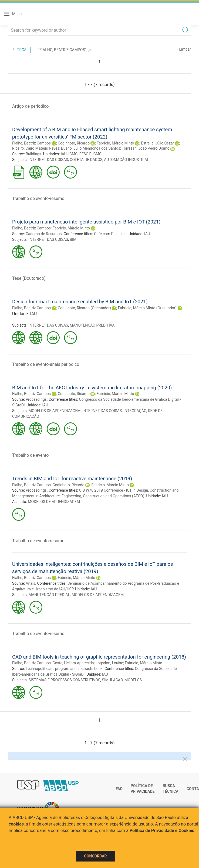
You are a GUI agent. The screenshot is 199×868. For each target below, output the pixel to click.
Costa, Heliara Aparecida (73, 663)
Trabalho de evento (30, 455)
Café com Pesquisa (110, 234)
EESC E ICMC (91, 154)
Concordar (96, 856)
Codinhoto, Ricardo (74, 143)
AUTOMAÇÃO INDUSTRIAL (127, 160)
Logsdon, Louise (109, 663)
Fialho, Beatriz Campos (31, 143)
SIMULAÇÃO (112, 680)
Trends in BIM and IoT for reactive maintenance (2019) (72, 479)
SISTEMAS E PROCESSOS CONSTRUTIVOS (65, 680)
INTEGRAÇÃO (135, 411)
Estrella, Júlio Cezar (157, 143)
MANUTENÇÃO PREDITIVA (92, 325)
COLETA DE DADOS (86, 160)
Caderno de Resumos (44, 234)
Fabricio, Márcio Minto (115, 143)
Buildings (33, 154)
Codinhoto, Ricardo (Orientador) (84, 308)
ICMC (73, 154)
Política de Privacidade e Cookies (162, 831)
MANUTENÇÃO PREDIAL (49, 595)
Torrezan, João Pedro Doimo (146, 148)
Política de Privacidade (143, 789)
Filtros (19, 50)
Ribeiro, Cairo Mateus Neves (36, 148)
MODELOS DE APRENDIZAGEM (55, 411)
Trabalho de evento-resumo (38, 198)
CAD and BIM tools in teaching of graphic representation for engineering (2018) (99, 657)
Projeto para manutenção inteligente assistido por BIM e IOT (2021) (86, 222)
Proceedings (36, 399)
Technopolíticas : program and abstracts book (64, 669)
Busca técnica (170, 789)
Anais (30, 583)
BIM (73, 239)
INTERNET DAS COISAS (48, 160)
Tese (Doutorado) (29, 278)
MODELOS (133, 680)
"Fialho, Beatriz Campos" (65, 50)
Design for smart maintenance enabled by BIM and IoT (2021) (80, 302)
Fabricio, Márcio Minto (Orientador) (147, 308)
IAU (64, 154)
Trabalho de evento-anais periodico (46, 364)
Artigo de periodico (30, 106)
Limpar (185, 49)
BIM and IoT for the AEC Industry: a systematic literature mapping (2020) (92, 388)
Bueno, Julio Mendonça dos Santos (91, 148)
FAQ (119, 789)
